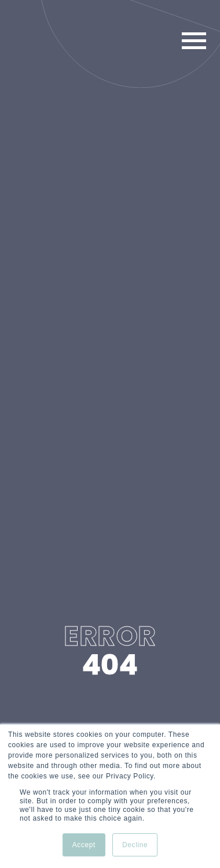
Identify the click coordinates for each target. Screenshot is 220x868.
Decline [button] (135, 845)
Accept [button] (84, 845)
